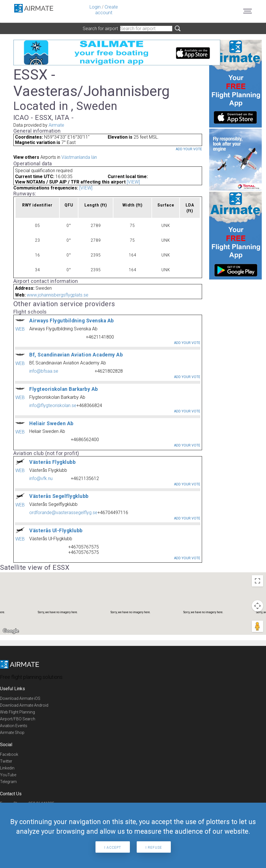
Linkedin (7, 768)
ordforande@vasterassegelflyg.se (63, 513)
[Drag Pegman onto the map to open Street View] (257, 626)
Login (95, 7)
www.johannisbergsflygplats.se (58, 295)
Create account (107, 10)
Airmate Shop (12, 733)
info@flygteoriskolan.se (53, 405)
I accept (113, 848)
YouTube (8, 775)
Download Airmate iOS (20, 698)
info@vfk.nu (41, 478)
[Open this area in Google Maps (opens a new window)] (11, 631)
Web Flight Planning (17, 712)
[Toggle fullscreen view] (257, 581)
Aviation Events (14, 726)
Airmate (56, 125)
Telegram (8, 782)
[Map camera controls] (257, 606)
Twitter (6, 761)
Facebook (9, 754)
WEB (20, 329)
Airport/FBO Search (18, 719)
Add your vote (189, 149)
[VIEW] (133, 182)
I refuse (154, 848)
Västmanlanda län (79, 157)
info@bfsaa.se (44, 371)
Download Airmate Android (24, 705)
